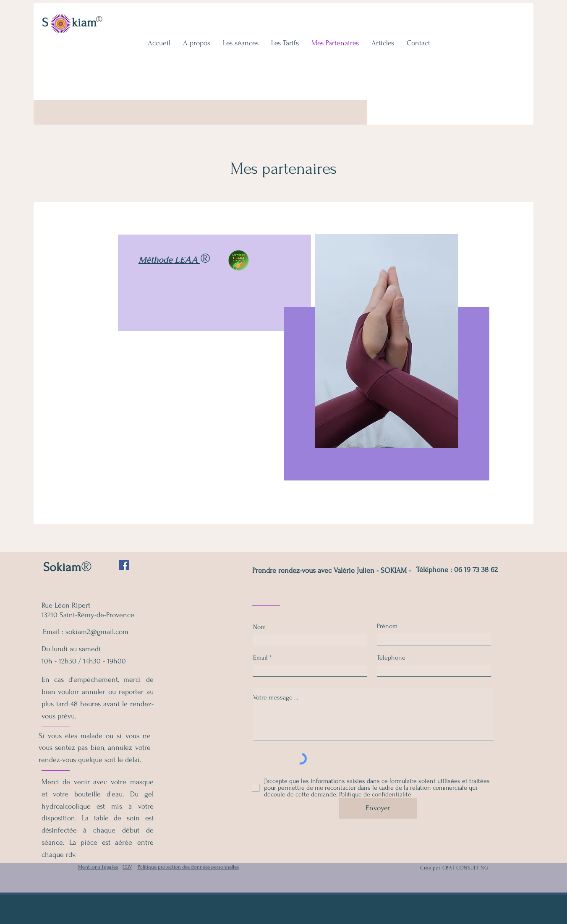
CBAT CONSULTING (465, 868)
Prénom (387, 626)
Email (260, 658)
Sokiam (62, 567)
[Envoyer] (378, 808)
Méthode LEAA (169, 260)
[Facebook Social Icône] (124, 565)
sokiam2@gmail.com (97, 632)
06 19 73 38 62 (476, 570)
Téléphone (391, 658)
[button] (241, 43)
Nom (259, 627)
